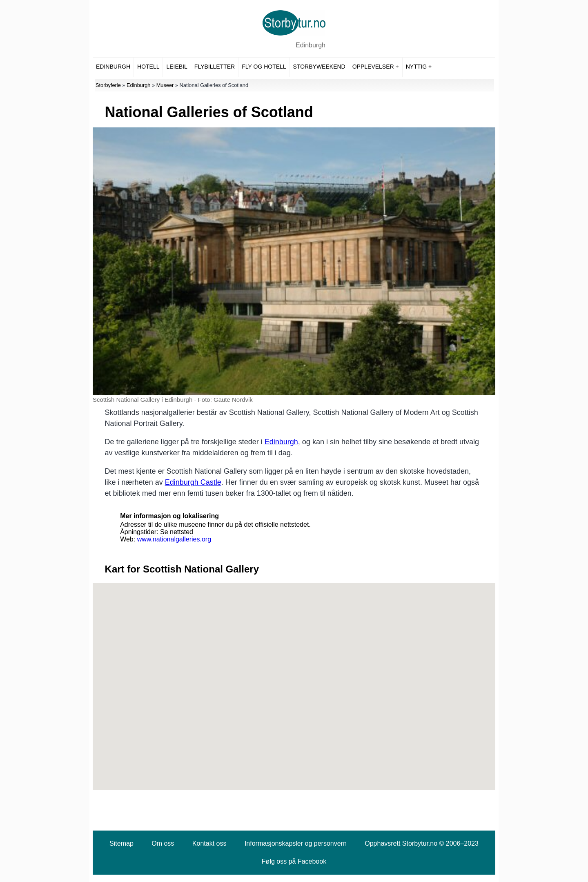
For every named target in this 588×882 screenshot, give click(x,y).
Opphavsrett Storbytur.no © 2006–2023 (422, 843)
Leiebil (177, 67)
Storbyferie (108, 85)
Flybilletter (215, 67)
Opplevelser (373, 67)
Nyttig (416, 67)
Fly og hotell (264, 67)
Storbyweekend (319, 67)
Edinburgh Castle (193, 482)
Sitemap (121, 843)
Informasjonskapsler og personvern (296, 843)
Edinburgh (311, 45)
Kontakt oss (209, 843)
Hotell (148, 67)
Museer (165, 85)
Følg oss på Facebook (294, 861)
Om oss (163, 843)
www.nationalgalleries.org (174, 539)
